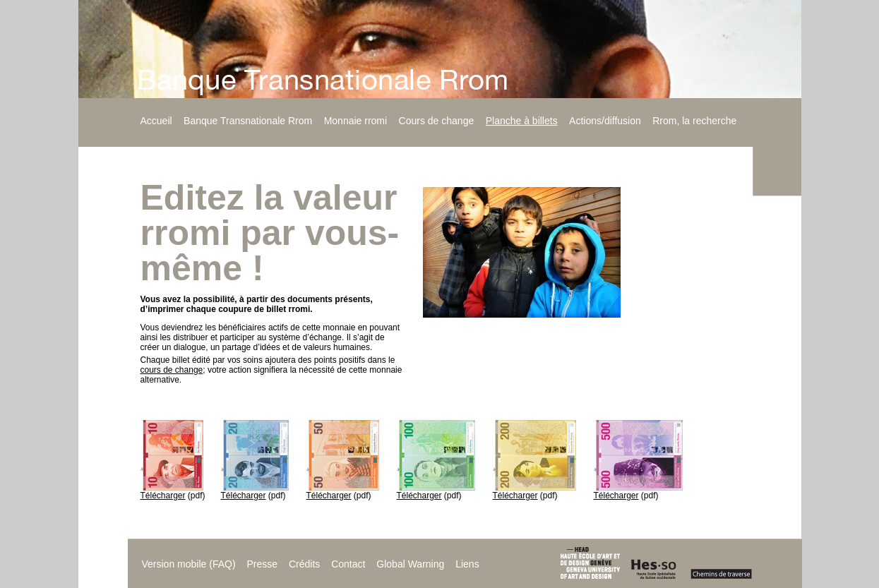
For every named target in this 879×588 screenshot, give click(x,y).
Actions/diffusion (605, 121)
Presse (262, 564)
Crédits (304, 564)
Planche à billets (522, 121)
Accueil (156, 121)
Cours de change (437, 121)
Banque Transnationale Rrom (248, 121)
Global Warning (410, 564)
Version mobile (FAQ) (189, 564)
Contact (348, 564)
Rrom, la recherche (694, 121)
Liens (467, 564)
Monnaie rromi (355, 121)
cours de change (172, 370)
